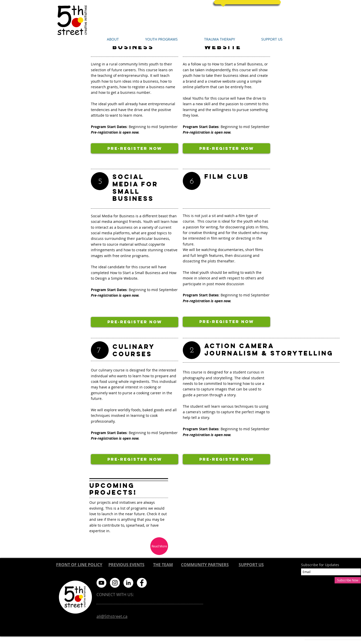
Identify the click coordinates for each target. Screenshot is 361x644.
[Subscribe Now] (348, 580)
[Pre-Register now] (135, 148)
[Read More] (159, 546)
